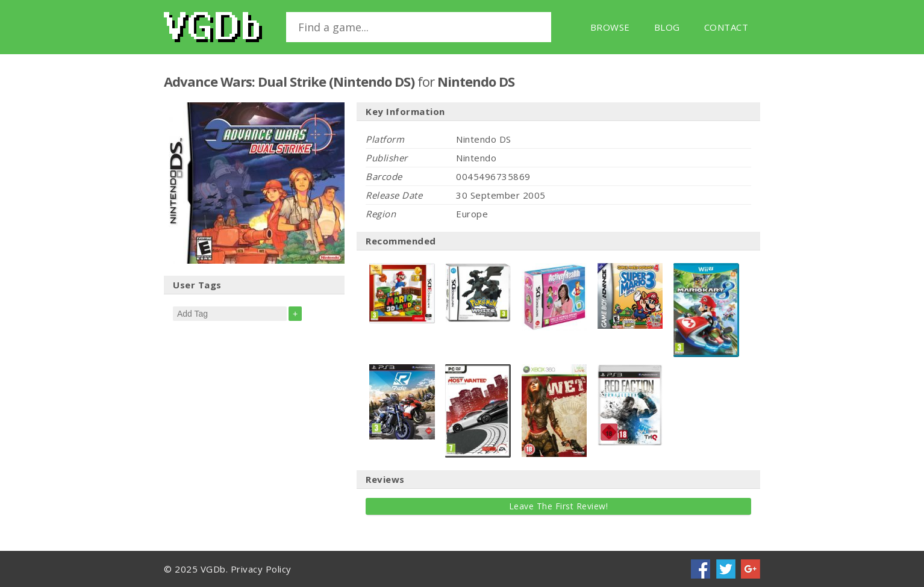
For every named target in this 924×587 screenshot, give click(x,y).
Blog (667, 27)
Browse (610, 27)
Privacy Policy (261, 569)
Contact (726, 27)
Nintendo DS (476, 81)
